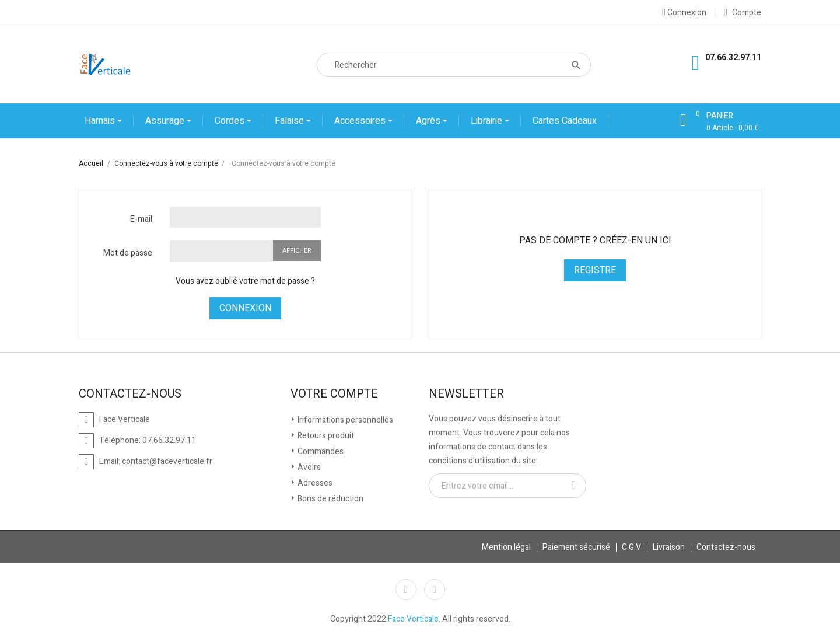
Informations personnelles (344, 420)
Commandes (320, 452)
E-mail (141, 219)
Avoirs (308, 467)
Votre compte (334, 394)
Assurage (166, 121)
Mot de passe (128, 253)
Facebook (406, 590)
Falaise (290, 121)
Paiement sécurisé (576, 547)
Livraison (669, 547)
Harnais (101, 121)
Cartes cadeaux (565, 121)
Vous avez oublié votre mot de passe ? (245, 281)
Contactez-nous (726, 547)
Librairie (488, 121)
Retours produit (325, 436)
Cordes (231, 121)
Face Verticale (413, 619)
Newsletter (466, 394)
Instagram (435, 590)
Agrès (429, 121)
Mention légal (506, 547)
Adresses (314, 483)
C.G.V (631, 547)
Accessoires (361, 121)
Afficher (297, 251)
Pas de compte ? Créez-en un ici (595, 240)
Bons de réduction (330, 499)
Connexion (245, 308)
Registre (595, 270)
